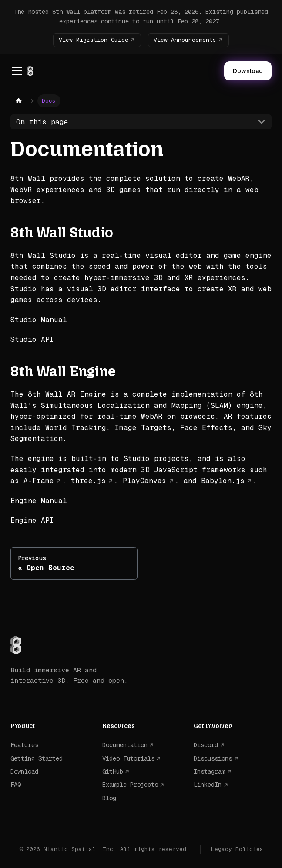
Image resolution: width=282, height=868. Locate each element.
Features (24, 745)
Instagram (209, 771)
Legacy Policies (237, 849)
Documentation (125, 745)
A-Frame (39, 481)
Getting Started (37, 758)
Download (248, 71)
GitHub (113, 771)
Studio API (32, 339)
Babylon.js (223, 481)
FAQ (16, 785)
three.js (88, 481)
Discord (206, 745)
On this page (42, 122)
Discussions (213, 758)
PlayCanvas (144, 481)
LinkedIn (208, 785)
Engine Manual (39, 501)
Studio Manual (39, 320)
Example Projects (130, 785)
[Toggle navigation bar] (17, 71)
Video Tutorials (128, 758)
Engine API (32, 520)
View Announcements (185, 40)
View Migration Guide (94, 40)
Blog (109, 798)
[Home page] (19, 101)
